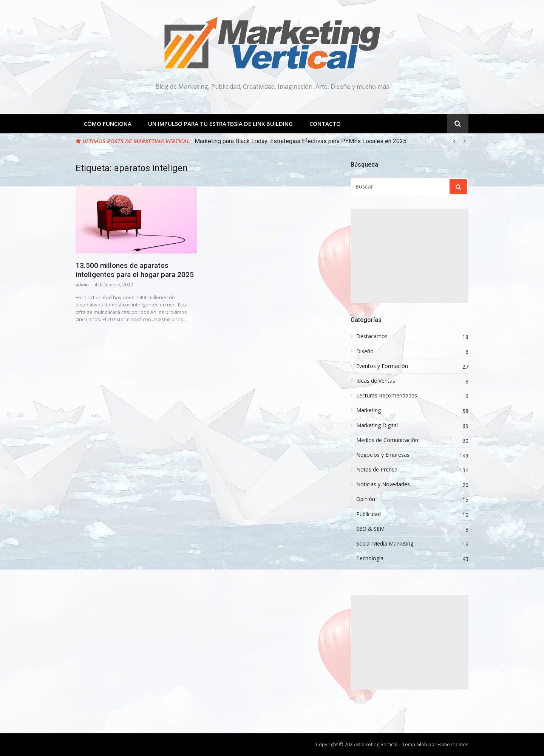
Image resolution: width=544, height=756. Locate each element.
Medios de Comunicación (387, 440)
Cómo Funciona (108, 124)
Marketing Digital (377, 425)
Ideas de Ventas (376, 381)
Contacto (325, 124)
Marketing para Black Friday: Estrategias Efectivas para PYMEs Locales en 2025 (301, 141)
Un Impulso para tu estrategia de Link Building (220, 124)
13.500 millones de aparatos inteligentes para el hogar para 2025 (135, 270)
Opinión (366, 499)
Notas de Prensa (377, 470)
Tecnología (370, 558)
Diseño (365, 351)
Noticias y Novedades (383, 484)
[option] (331, 141)
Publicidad (369, 514)
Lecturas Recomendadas (387, 396)
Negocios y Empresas (383, 455)
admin (82, 285)
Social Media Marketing (385, 544)
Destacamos (372, 336)
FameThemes (453, 744)
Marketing (369, 410)
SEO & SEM (370, 529)
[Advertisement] (410, 256)
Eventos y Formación (382, 366)
